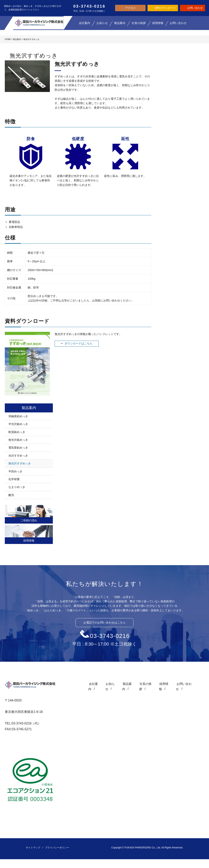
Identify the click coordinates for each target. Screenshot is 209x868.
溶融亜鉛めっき (18, 416)
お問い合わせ (184, 684)
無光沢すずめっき (20, 463)
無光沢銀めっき (18, 440)
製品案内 (17, 39)
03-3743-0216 (110, 636)
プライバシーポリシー (57, 848)
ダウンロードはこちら (78, 343)
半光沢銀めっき (18, 424)
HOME (8, 39)
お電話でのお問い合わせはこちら (104, 623)
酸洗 (11, 495)
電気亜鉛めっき (18, 448)
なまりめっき (17, 487)
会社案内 (89, 684)
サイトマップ (33, 848)
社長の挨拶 (144, 684)
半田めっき (15, 471)
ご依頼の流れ (29, 520)
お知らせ (107, 684)
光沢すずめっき (18, 456)
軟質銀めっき (17, 432)
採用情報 (29, 541)
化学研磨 (14, 479)
